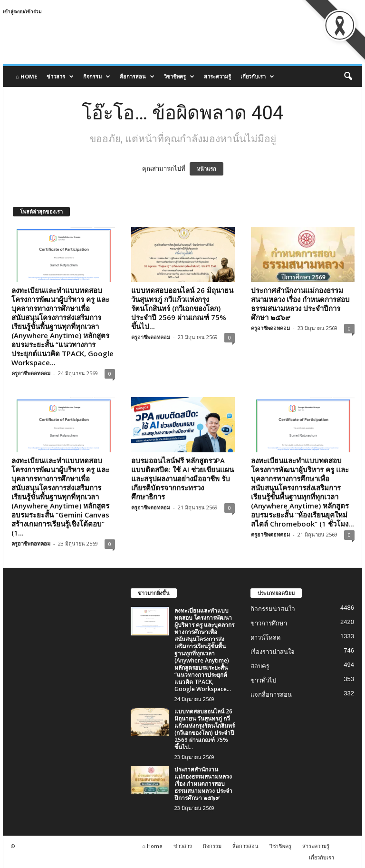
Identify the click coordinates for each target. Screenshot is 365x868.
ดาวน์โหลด (265, 638)
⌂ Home (26, 76)
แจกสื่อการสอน (271, 695)
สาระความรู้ (217, 76)
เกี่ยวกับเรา (257, 77)
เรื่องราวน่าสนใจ (273, 652)
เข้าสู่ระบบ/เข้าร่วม (22, 11)
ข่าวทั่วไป (263, 680)
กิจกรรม (97, 77)
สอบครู (260, 666)
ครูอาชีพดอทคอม (31, 373)
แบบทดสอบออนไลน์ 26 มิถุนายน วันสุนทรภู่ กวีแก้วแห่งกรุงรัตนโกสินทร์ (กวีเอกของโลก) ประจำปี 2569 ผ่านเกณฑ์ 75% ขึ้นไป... (182, 308)
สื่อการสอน (137, 77)
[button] (348, 77)
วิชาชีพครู (179, 77)
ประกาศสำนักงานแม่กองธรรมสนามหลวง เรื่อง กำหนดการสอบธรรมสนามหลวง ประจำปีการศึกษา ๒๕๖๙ (300, 304)
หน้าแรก (207, 169)
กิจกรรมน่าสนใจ (273, 609)
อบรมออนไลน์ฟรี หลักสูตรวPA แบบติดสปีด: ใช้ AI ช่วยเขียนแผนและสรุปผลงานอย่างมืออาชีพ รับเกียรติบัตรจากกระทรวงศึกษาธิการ (182, 478)
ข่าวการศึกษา (269, 623)
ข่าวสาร (60, 77)
